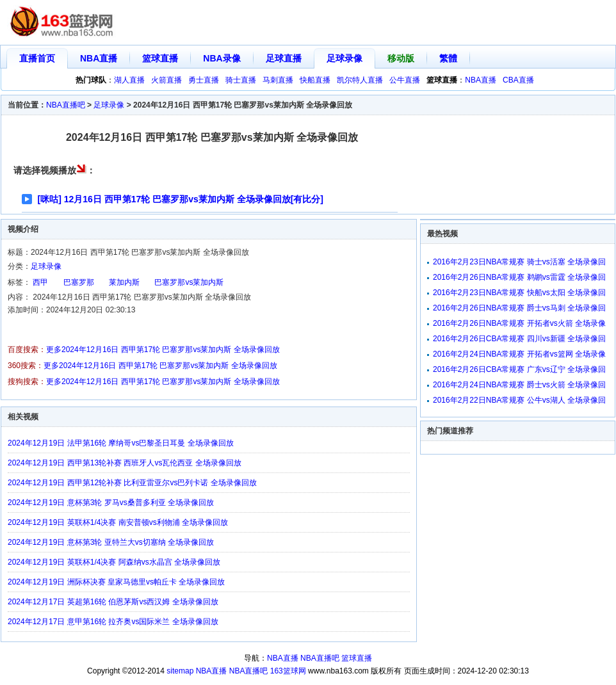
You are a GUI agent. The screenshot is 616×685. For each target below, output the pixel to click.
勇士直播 (204, 80)
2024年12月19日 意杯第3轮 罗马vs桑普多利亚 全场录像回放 (111, 503)
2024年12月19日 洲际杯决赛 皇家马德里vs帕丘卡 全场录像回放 (116, 582)
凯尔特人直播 (360, 80)
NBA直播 (99, 58)
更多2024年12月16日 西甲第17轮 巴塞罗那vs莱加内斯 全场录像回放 (163, 350)
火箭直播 (166, 80)
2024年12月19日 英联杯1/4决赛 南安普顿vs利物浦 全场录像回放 (118, 522)
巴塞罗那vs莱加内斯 (189, 282)
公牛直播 (405, 80)
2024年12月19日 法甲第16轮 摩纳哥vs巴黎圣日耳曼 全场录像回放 (121, 443)
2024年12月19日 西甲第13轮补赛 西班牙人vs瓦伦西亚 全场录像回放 (125, 463)
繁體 (448, 58)
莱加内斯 (124, 282)
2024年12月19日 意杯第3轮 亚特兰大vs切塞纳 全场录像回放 (111, 542)
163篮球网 (288, 671)
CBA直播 (518, 80)
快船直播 (315, 80)
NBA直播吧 (66, 105)
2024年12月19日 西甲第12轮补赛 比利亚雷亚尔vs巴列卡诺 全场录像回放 (132, 483)
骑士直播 (241, 80)
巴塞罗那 (79, 282)
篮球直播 (160, 58)
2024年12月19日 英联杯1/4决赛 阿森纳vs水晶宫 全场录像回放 (114, 562)
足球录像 (344, 58)
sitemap (180, 671)
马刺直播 (278, 80)
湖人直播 (129, 80)
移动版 (401, 58)
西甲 (40, 282)
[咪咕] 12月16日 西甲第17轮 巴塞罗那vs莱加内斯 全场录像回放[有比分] (181, 199)
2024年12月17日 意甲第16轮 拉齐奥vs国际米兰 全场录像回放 (113, 622)
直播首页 (37, 58)
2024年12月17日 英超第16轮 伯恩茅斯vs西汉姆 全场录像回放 (113, 602)
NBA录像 (222, 58)
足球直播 (284, 58)
